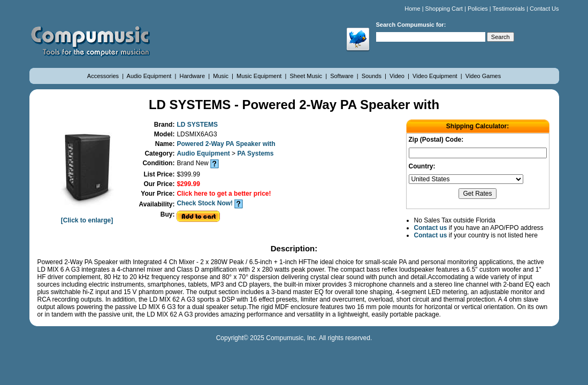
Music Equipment (260, 76)
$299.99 (188, 184)
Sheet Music (307, 76)
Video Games (483, 76)
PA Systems (255, 153)
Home (412, 9)
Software (342, 76)
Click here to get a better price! (224, 194)
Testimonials (509, 9)
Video (398, 76)
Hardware (193, 76)
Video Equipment (436, 76)
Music (222, 76)
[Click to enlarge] (87, 217)
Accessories (104, 76)
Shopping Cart (444, 9)
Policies (478, 9)
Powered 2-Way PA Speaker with (226, 144)
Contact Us (544, 9)
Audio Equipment (150, 76)
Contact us (431, 228)
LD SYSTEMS (197, 125)
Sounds (372, 76)
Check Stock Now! (205, 203)
